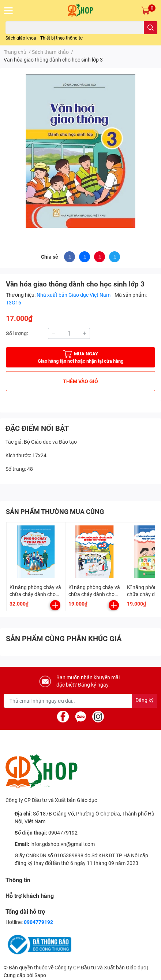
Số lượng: (17, 333)
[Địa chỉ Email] (80, 701)
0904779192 (63, 833)
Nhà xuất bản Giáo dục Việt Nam (74, 295)
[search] (151, 28)
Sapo (40, 975)
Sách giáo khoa (21, 38)
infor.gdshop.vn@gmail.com (63, 844)
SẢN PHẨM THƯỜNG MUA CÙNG (55, 512)
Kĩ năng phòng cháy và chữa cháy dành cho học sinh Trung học (35, 594)
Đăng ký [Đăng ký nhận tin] (145, 700)
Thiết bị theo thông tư (61, 38)
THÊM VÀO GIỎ (80, 381)
